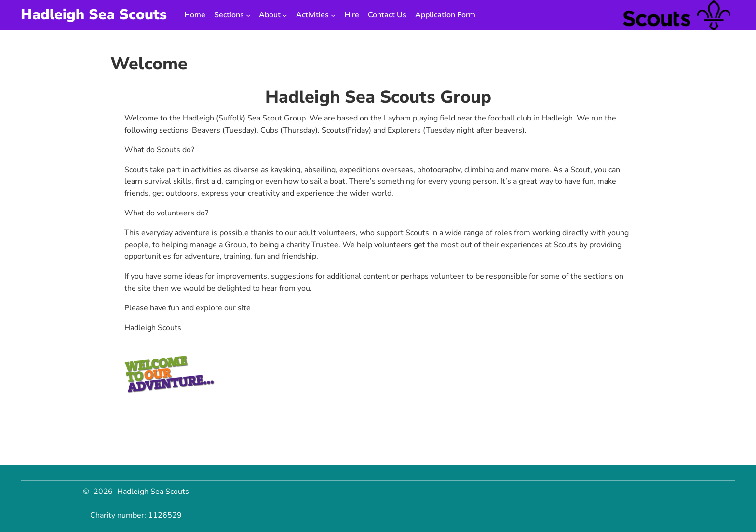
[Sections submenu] (248, 15)
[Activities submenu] (333, 15)
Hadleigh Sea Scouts (94, 15)
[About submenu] (285, 15)
